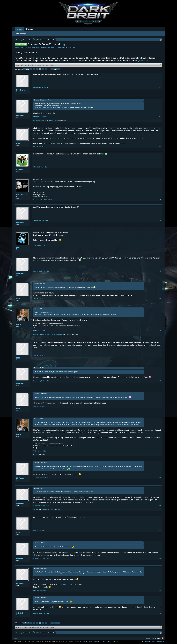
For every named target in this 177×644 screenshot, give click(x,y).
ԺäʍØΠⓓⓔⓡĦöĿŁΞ (39, 120)
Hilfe (152, 638)
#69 (160, 299)
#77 (160, 530)
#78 (160, 558)
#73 (160, 406)
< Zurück (26, 69)
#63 (160, 147)
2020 (18, 299)
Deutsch (16, 638)
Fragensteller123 (57, 335)
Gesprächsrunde (69, 584)
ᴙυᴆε (18, 144)
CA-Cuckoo (58, 47)
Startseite (158, 638)
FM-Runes (20, 478)
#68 (160, 271)
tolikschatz (20, 115)
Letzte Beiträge (20, 34)
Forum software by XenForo (30, 641)
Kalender (30, 29)
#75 (160, 478)
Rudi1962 (36, 455)
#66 (160, 220)
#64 (160, 167)
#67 (160, 246)
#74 (160, 451)
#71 (160, 356)
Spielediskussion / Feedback (39, 47)
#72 (160, 381)
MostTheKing (21, 90)
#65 (160, 200)
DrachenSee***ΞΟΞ (48, 509)
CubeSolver (21, 273)
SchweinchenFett (54, 120)
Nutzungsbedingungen (148, 641)
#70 (160, 331)
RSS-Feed (163, 638)
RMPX (19, 324)
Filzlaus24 (20, 222)
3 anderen (68, 335)
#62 (160, 117)
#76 (160, 506)
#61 (160, 88)
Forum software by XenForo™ (64, 641)
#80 (160, 613)
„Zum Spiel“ (143, 61)
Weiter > (57, 69)
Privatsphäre (160, 641)
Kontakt (147, 638)
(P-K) (18, 248)
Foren (20, 30)
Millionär (19, 169)
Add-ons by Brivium (100, 641)
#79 (160, 590)
